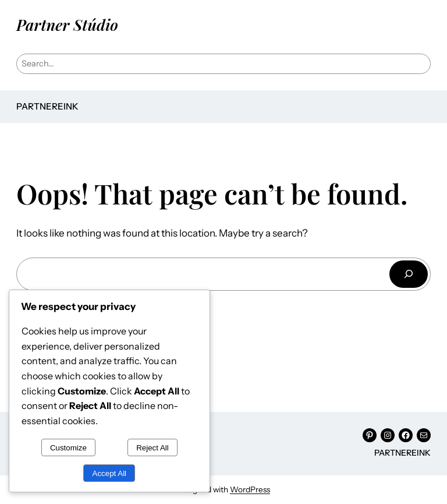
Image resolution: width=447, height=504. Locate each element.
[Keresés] (409, 274)
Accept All (110, 473)
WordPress (250, 489)
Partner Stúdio (67, 24)
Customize (68, 448)
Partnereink (47, 106)
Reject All (152, 448)
